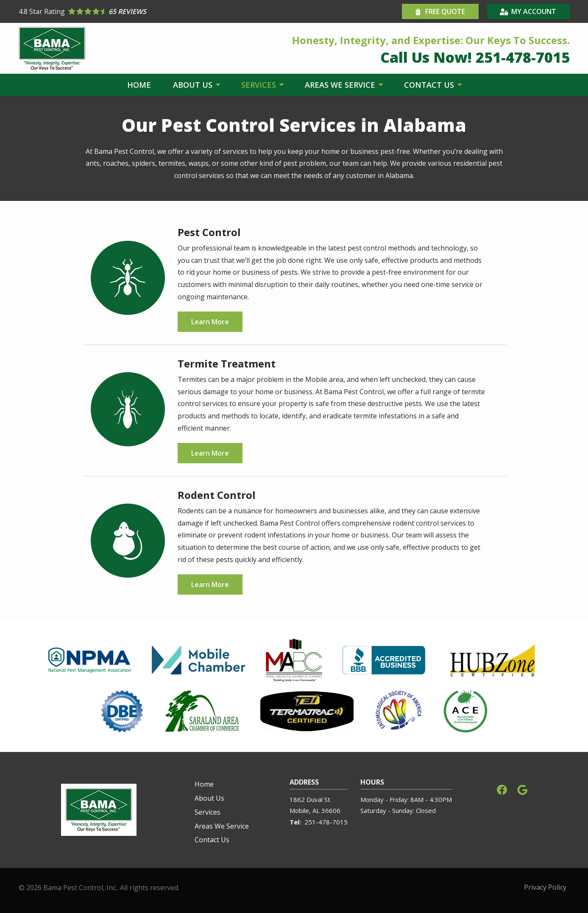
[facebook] (502, 789)
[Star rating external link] (156, 11)
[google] (522, 789)
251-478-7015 (326, 822)
